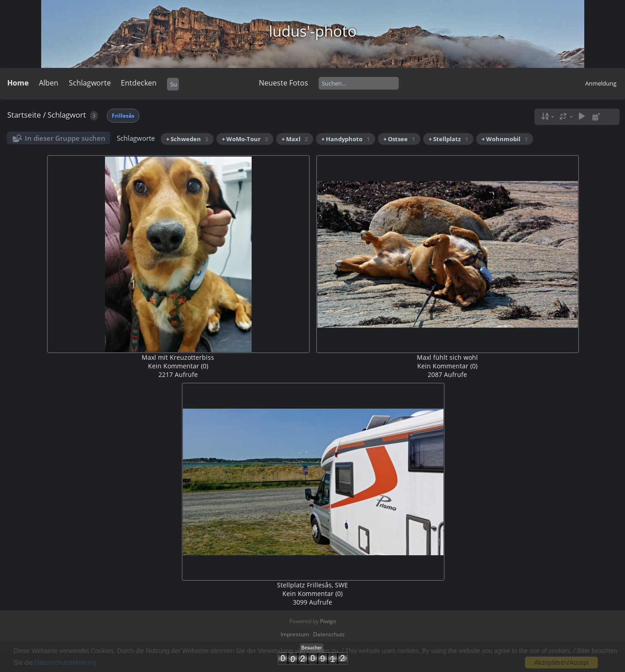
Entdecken (139, 83)
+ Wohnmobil (505, 139)
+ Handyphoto (346, 139)
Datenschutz (329, 634)
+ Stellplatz (448, 139)
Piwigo (328, 621)
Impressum (295, 634)
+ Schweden (187, 139)
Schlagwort (67, 115)
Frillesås (123, 116)
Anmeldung (601, 83)
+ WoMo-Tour (245, 139)
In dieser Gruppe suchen (65, 138)
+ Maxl (295, 139)
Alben (49, 83)
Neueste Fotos (284, 83)
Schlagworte (90, 83)
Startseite (24, 115)
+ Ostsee (399, 139)
